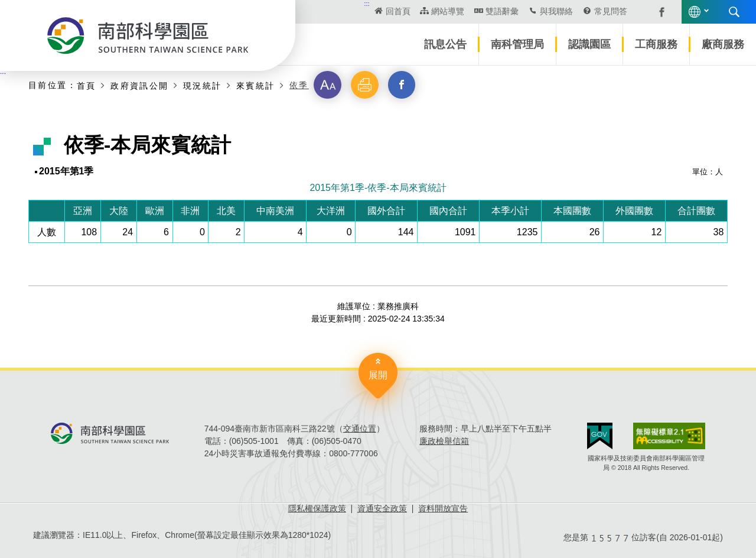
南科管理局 (517, 44)
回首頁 (398, 11)
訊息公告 (445, 44)
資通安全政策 (382, 508)
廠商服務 (723, 44)
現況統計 (203, 85)
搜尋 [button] (734, 12)
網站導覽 (448, 11)
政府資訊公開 (139, 85)
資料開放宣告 (443, 508)
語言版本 (695, 12)
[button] (328, 85)
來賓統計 (256, 85)
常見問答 (611, 11)
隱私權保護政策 (317, 508)
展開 (378, 375)
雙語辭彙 (502, 11)
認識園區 (589, 44)
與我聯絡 (556, 11)
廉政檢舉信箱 (444, 441)
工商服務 (656, 44)
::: (367, 4)
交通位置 (360, 429)
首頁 (87, 85)
